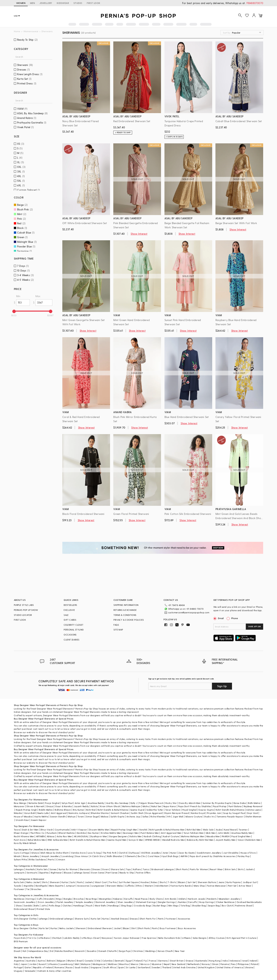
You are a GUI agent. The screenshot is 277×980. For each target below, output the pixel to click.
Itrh (169, 817)
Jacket (117, 928)
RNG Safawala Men (58, 840)
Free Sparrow (149, 938)
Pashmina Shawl (244, 906)
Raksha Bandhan (64, 951)
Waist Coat (101, 882)
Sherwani (55, 882)
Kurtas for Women (68, 869)
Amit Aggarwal (59, 813)
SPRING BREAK (153, 840)
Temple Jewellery (84, 902)
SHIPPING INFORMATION (126, 605)
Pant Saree (112, 873)
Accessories (83, 886)
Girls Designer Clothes (25, 919)
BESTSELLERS (70, 605)
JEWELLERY (46, 3)
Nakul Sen (156, 806)
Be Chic (142, 856)
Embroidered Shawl (24, 909)
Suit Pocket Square (129, 882)
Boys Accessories (187, 928)
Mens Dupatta (56, 886)
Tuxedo (18, 886)
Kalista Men (136, 836)
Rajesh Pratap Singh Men (124, 830)
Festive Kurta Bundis (181, 886)
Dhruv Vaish (47, 830)
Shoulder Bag (199, 906)
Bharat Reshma (67, 833)
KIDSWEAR (63, 3)
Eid (52, 951)
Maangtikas (105, 899)
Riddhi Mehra (46, 810)
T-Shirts (172, 882)
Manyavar (19, 806)
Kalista (95, 806)
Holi (25, 951)
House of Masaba (23, 817)
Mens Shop (199, 886)
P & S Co (32, 938)
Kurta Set (96, 919)
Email (219, 618)
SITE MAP (118, 630)
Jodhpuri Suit (250, 882)
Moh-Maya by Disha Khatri (55, 853)
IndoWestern (162, 886)
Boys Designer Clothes (25, 928)
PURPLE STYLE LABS (24, 605)
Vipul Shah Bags (170, 856)
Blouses (68, 873)
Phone (234, 618)
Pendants (212, 899)
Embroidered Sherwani (100, 928)
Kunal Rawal (230, 830)
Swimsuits (32, 873)
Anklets (182, 899)
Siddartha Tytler (155, 810)
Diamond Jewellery (106, 902)
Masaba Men (213, 836)
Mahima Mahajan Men (193, 836)
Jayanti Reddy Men (226, 840)
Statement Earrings (146, 902)
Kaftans (137, 869)
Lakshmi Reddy (72, 938)
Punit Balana (235, 806)
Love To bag (94, 853)
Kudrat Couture (171, 836)
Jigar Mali (178, 817)
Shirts (45, 882)
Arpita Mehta (41, 817)
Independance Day (38, 951)
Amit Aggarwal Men (171, 833)
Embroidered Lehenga (61, 919)
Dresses (96, 869)
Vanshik (143, 830)
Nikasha (18, 813)
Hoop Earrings (207, 902)
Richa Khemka (158, 817)
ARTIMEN (40, 836)
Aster (166, 853)
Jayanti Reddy (81, 806)
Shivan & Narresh (35, 806)
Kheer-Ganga (21, 833)
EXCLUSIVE (69, 610)
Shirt (134, 928)
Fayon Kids (20, 938)
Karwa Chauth (165, 951)
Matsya (72, 817)
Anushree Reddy (96, 803)
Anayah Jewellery (51, 856)
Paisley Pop (244, 856)
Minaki (17, 856)
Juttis (44, 906)
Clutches (67, 906)
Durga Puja (125, 951)
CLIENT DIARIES (72, 640)
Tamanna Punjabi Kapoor (230, 817)
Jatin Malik (223, 833)
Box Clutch (227, 906)
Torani (81, 817)
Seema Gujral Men (117, 840)
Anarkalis (30, 869)
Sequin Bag (214, 906)
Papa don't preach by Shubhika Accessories (213, 856)
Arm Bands (171, 899)
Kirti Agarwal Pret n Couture (241, 938)
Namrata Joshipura (79, 813)
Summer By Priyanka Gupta (217, 803)
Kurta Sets (42, 869)
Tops (128, 869)
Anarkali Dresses (119, 919)
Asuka (219, 830)
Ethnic (139, 886)
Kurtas (65, 882)
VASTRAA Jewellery (151, 853)
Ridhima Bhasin (63, 810)
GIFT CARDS (70, 620)
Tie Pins (113, 882)
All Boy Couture (217, 938)
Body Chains (156, 899)
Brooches (36, 889)
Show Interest (139, 234)
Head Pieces (141, 899)
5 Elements (130, 856)
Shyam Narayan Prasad (176, 813)
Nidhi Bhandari (115, 856)
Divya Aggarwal (154, 813)
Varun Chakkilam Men (249, 840)
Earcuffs (129, 899)
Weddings (150, 951)
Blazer (126, 928)
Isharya (35, 853)
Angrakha (29, 886)
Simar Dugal (92, 817)
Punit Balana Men (150, 833)
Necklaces (19, 899)
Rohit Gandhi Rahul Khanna (230, 810)
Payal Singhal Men (241, 836)
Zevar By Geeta (187, 853)
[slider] (14, 311)
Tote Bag (185, 906)
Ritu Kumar (79, 810)
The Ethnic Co (37, 833)
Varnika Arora (78, 853)
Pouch (89, 906)
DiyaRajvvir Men (99, 836)
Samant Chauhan (120, 813)
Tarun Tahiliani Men (194, 833)
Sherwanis (85, 869)
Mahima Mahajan (131, 806)
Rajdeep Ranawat (253, 806)
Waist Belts (100, 906)
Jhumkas (182, 902)
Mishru (146, 806)
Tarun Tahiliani (173, 810)
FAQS (116, 625)
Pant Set (232, 886)
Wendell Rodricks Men (173, 840)
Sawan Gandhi (58, 817)
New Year (180, 951)
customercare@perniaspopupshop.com (189, 612)
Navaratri (80, 951)
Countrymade (62, 830)
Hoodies (145, 882)
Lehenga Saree (81, 873)
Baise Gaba (240, 803)
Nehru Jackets (67, 928)
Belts (37, 906)
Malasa (105, 817)
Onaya (50, 806)
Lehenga (43, 919)
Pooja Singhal (52, 803)
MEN (32, 3)
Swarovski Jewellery (25, 902)
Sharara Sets (117, 869)
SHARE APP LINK (255, 627)
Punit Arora (20, 840)
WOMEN (21, 3)
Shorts (163, 882)
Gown (105, 869)
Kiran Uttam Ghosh (110, 806)
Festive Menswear (216, 886)
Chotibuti (57, 938)
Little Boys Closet (91, 938)
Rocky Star (171, 803)
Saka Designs (200, 938)
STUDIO (78, 3)
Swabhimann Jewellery (209, 853)
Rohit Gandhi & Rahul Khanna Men (88, 840)
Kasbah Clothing (152, 836)
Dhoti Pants (182, 869)
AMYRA (184, 856)
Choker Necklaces (225, 902)
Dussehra (92, 951)
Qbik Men (211, 833)
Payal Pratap (220, 806)
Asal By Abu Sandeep (117, 803)
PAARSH (226, 836)
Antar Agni (80, 803)
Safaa (145, 817)
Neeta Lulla (43, 813)
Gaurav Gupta (206, 810)
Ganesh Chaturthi (108, 951)
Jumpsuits (19, 873)
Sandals (28, 906)
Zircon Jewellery (46, 902)
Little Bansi (44, 938)
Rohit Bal (91, 810)
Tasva (17, 830)
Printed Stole (43, 909)
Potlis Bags (55, 906)
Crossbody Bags (143, 906)
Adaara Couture (194, 817)
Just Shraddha (231, 853)
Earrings (31, 899)
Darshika (81, 833)
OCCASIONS (70, 635)
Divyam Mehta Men (99, 830)
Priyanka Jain (214, 813)
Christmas (138, 951)
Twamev (243, 830)
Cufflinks (130, 886)
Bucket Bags (160, 906)
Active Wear (245, 886)
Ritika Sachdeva (37, 859)
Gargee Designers (118, 836)
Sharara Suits (82, 919)
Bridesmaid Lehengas (163, 869)
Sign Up (222, 686)
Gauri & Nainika (63, 806)
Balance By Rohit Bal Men (200, 840)
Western (149, 886)
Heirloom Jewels (196, 899)
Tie (28, 889)
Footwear (19, 889)
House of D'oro (248, 853)
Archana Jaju (133, 817)
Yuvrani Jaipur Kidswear (127, 938)
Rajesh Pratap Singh (26, 810)
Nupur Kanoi (170, 806)
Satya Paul (67, 803)
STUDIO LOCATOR (23, 615)
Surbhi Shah (137, 813)
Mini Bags (174, 906)
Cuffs (40, 899)
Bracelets (49, 899)
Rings (59, 899)
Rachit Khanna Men (24, 836)
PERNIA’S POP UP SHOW (26, 610)
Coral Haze (154, 856)
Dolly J (134, 803)
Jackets (249, 869)
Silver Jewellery (126, 902)
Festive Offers (143, 873)
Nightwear (56, 873)
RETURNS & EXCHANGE (125, 610)
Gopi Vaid (252, 813)
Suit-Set (192, 882)
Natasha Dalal (36, 803)
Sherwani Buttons (207, 882)
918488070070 (255, 3)
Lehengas (19, 869)
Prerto (51, 859)
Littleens (186, 938)
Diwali (17, 951)
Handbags (79, 906)
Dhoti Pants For (148, 919)
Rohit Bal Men (194, 830)
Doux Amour (82, 856)
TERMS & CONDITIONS (125, 615)
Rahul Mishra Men (37, 840)
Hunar (173, 853)
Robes (154, 882)
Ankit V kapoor (79, 830)
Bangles (68, 899)
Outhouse (134, 853)
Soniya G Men (136, 840)
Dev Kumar (93, 833)
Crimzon (61, 859)
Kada (259, 902)
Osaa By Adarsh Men (190, 803)
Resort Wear (216, 869)
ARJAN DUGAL (81, 836)
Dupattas (44, 873)
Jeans (221, 882)
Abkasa (51, 836)
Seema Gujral (137, 810)
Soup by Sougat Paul (234, 813)
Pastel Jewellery (65, 902)
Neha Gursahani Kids (169, 938)
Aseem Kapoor (39, 820)
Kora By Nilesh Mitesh (25, 843)
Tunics (146, 869)
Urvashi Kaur (22, 820)
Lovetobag (68, 856)
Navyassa (107, 938)
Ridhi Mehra (254, 803)
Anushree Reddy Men (242, 833)
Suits (73, 882)
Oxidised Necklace (246, 902)
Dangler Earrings (167, 902)
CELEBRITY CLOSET (73, 625)
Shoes (19, 906)
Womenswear (31, 31)
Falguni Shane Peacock (151, 803)
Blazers (182, 882)
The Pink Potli (110, 853)
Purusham (52, 833)
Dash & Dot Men (30, 830)
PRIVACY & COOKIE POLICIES (129, 620)
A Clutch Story (98, 856)
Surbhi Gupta (117, 817)
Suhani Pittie (20, 859)
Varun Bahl (30, 813)
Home (17, 31)
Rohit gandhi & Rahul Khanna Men (167, 830)
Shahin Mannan (253, 817)
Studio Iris (209, 817)
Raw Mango (20, 803)
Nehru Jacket (33, 882)
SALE (66, 615)
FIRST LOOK (93, 3)
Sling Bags (126, 906)
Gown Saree (98, 873)
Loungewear (98, 886)
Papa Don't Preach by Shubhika (195, 806)
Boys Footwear (168, 928)
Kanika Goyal (198, 813)
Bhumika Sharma (100, 813)
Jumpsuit (70, 886)
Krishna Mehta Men (111, 833)
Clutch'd (123, 853)
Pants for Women (199, 869)
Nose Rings (91, 899)
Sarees (53, 869)
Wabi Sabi (208, 830)
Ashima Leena (254, 810)
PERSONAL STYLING (74, 630)
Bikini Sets (230, 869)
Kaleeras (118, 899)
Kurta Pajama (234, 882)
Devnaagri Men (131, 833)
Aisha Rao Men (64, 836)
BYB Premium (21, 941)
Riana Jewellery (31, 856)
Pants (80, 882)
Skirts (241, 869)
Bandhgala (41, 886)
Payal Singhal (189, 810)
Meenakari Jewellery (229, 899)
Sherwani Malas (115, 886)
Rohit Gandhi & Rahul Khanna (113, 810)
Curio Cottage (21, 853)
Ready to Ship (127, 873)
